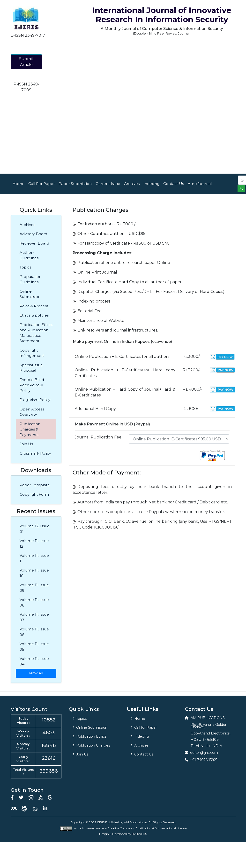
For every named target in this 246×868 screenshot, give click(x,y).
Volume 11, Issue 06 (34, 632)
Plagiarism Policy (35, 400)
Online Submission (30, 294)
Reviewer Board (34, 243)
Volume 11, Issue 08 (34, 602)
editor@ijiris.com (204, 753)
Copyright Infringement (32, 353)
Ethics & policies (34, 315)
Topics (25, 267)
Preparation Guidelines (30, 279)
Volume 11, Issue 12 (34, 543)
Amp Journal (200, 184)
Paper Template (35, 485)
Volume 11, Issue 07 (34, 617)
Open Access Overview (32, 412)
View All (36, 673)
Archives (132, 184)
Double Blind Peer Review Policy (32, 385)
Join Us (26, 444)
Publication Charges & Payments (30, 429)
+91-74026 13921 (204, 760)
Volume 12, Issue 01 (35, 529)
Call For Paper (41, 184)
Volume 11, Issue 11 (34, 558)
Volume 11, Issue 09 (34, 588)
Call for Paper (144, 727)
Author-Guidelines (29, 255)
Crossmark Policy (35, 453)
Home (19, 184)
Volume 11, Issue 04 (34, 661)
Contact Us (174, 184)
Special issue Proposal (31, 368)
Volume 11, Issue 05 (34, 647)
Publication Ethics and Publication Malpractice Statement (36, 333)
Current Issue (108, 184)
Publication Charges (91, 745)
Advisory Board (33, 234)
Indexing (151, 184)
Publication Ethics (89, 736)
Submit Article (26, 62)
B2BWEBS (139, 834)
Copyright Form (34, 494)
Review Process (34, 306)
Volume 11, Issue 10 (34, 573)
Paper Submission (75, 184)
